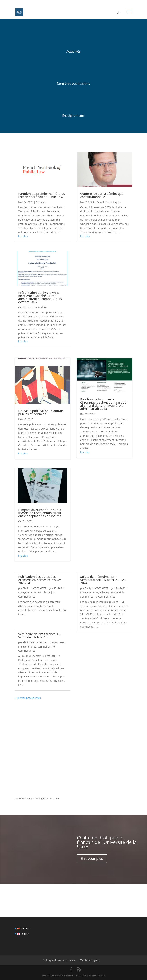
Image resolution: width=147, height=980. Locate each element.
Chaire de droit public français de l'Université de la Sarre (107, 842)
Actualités (42, 202)
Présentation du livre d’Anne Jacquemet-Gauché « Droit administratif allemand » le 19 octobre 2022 (40, 297)
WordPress (98, 975)
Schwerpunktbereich (112, 592)
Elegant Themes (64, 975)
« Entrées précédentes (28, 698)
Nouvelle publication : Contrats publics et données (41, 412)
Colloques (115, 202)
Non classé (44, 592)
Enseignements (27, 592)
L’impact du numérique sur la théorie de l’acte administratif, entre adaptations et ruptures (40, 513)
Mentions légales (90, 960)
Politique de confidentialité (59, 960)
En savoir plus (92, 858)
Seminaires (44, 647)
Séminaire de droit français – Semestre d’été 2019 (39, 636)
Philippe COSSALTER (35, 588)
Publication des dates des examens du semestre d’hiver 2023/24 (40, 580)
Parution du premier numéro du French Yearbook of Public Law (42, 195)
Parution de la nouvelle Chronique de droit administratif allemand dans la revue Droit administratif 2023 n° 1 (104, 404)
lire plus (23, 236)
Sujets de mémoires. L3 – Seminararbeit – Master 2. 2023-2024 (103, 580)
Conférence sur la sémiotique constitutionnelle (102, 195)
